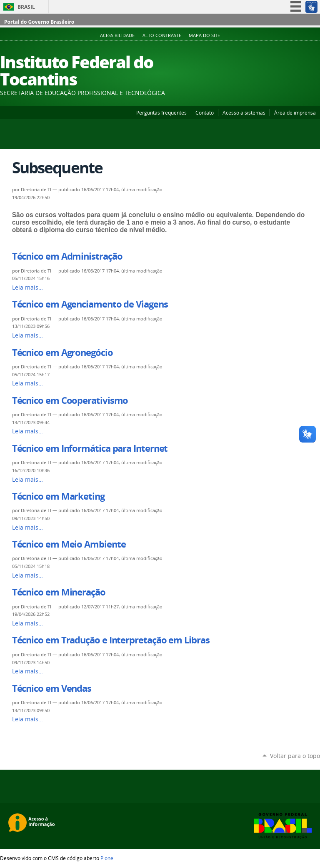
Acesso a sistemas (244, 113)
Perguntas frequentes (161, 113)
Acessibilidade (117, 35)
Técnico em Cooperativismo (70, 400)
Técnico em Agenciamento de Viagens (90, 304)
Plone (107, 858)
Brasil (26, 7)
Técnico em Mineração (59, 592)
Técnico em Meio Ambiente (69, 544)
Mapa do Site (204, 35)
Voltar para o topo (295, 756)
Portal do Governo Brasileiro (39, 22)
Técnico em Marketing (58, 496)
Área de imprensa (295, 113)
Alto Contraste (162, 35)
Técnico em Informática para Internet (90, 448)
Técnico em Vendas (52, 688)
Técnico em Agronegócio (62, 353)
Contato (205, 113)
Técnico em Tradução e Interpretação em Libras (111, 640)
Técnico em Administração (67, 256)
